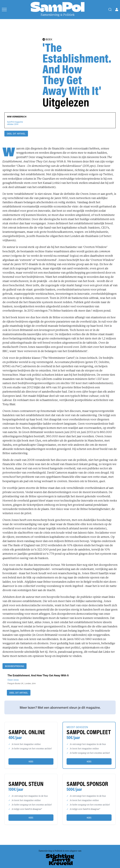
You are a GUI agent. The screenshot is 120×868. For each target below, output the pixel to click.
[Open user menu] (117, 10)
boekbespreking (15, 666)
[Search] (110, 10)
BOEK (47, 39)
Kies (31, 761)
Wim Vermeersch (17, 117)
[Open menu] (4, 10)
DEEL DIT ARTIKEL (16, 134)
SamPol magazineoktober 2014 (15, 123)
